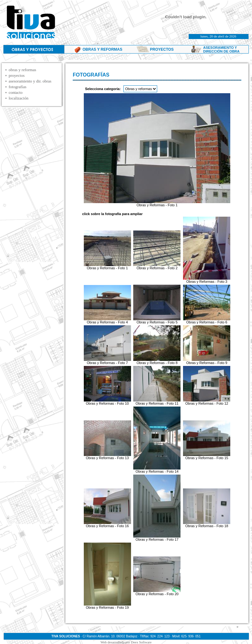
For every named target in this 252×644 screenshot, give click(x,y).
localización (18, 98)
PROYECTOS (162, 49)
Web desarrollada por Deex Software (126, 642)
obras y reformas (22, 70)
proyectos (17, 75)
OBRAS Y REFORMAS (102, 49)
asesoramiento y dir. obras (30, 81)
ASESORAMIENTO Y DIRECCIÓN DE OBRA (221, 49)
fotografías (17, 87)
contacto (15, 92)
